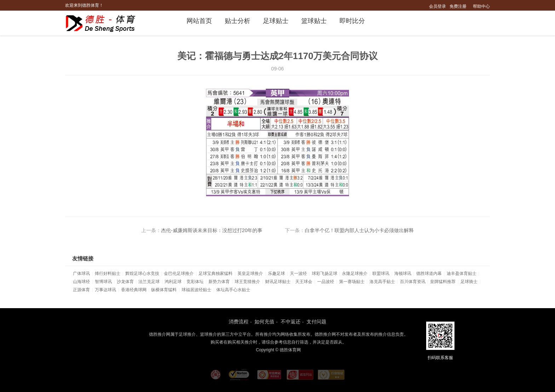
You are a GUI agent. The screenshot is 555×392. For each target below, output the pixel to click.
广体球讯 (81, 273)
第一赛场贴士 (352, 282)
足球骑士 (469, 282)
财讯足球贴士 (278, 282)
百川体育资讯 (413, 282)
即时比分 (352, 21)
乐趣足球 (276, 273)
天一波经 (298, 273)
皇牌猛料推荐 (443, 282)
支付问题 (316, 322)
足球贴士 (276, 21)
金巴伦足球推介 (179, 273)
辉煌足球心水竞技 (142, 273)
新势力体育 (219, 282)
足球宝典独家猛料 (216, 273)
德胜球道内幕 (429, 273)
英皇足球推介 (250, 273)
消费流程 (239, 322)
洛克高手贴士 (382, 282)
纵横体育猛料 (164, 290)
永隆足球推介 (355, 273)
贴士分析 (238, 21)
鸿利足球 (173, 282)
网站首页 (199, 21)
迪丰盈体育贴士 (462, 273)
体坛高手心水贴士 (233, 290)
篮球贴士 (314, 21)
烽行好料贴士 (108, 273)
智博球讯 (103, 282)
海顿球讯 (403, 273)
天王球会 (304, 282)
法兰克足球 (149, 282)
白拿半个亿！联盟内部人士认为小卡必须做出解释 (359, 230)
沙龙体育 (125, 282)
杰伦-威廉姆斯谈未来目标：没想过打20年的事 (212, 230)
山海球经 (81, 282)
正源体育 (81, 290)
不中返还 (291, 322)
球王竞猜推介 (247, 282)
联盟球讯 (381, 273)
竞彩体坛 (195, 282)
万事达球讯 (105, 290)
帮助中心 (481, 6)
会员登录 (437, 6)
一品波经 (326, 282)
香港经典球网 (134, 290)
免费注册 (458, 6)
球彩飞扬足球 (325, 273)
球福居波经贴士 (196, 290)
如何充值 (264, 322)
